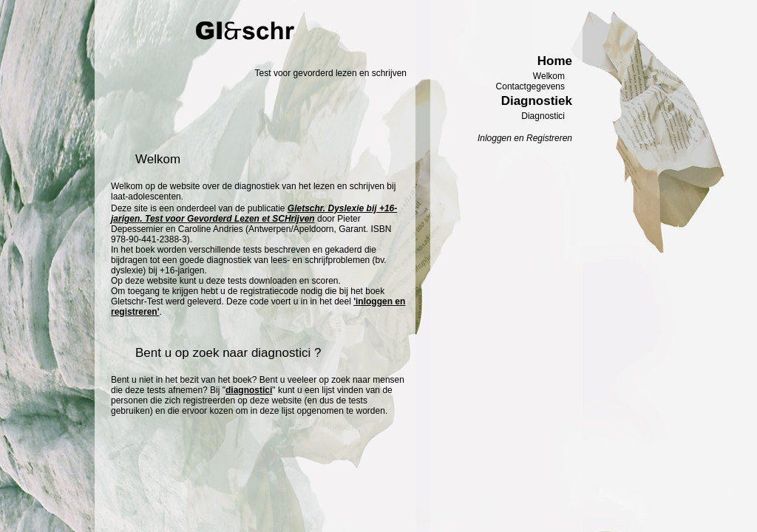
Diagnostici (543, 116)
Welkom (549, 76)
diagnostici (249, 390)
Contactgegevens (530, 86)
